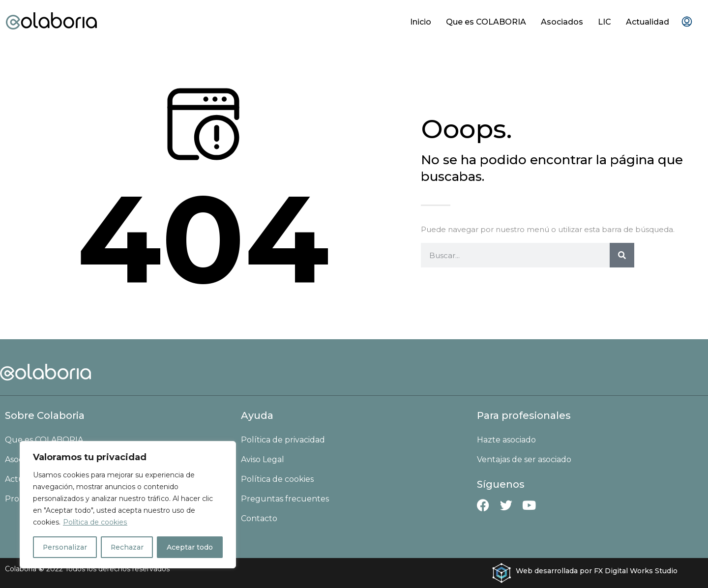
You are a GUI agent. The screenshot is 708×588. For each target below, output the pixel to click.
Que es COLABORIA (486, 22)
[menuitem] (687, 22)
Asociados (562, 22)
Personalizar (65, 547)
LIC (605, 22)
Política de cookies (95, 523)
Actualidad (648, 22)
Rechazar (127, 547)
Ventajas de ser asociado (524, 459)
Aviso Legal (263, 459)
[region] (128, 505)
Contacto (259, 518)
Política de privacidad (283, 440)
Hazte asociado (506, 440)
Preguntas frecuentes (285, 499)
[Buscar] (622, 255)
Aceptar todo (190, 547)
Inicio (421, 22)
